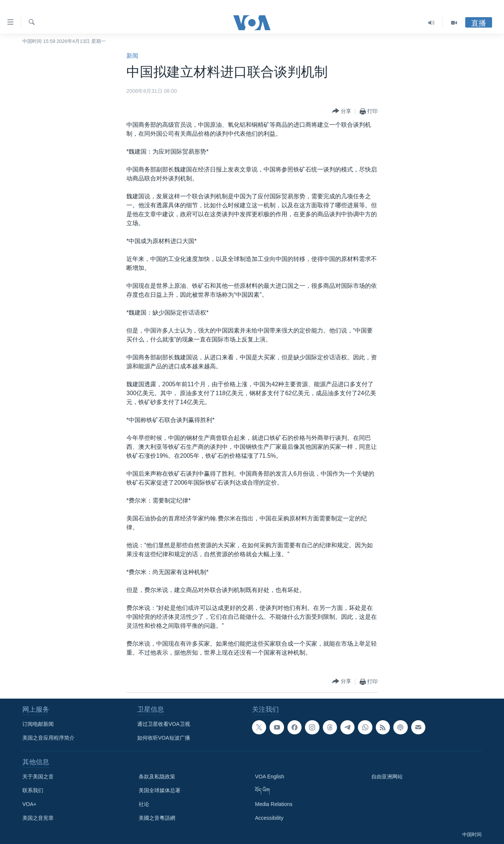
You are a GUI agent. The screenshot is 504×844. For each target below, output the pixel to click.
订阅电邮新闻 (38, 724)
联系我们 (33, 790)
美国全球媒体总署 (160, 790)
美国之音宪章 (38, 818)
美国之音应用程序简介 (48, 738)
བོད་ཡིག (262, 790)
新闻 (132, 56)
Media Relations (274, 804)
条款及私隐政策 (157, 777)
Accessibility (269, 818)
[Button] (342, 111)
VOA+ (29, 804)
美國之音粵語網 (157, 818)
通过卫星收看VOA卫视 (164, 724)
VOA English (270, 777)
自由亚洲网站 (387, 777)
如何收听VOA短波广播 (164, 738)
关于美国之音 (38, 777)
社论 (144, 804)
